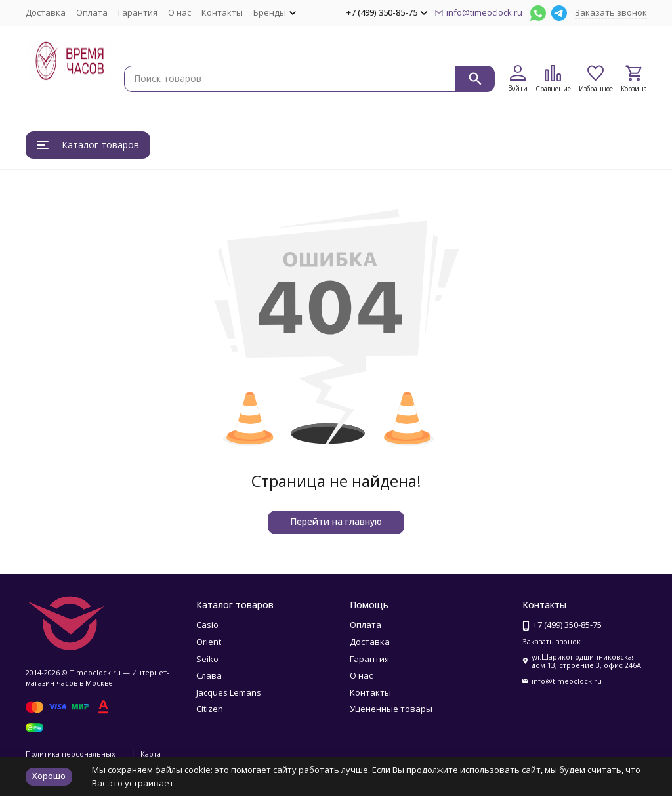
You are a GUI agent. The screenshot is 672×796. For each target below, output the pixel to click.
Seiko (207, 659)
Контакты (222, 12)
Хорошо (49, 776)
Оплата (92, 12)
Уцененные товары (391, 709)
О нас (179, 12)
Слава (209, 675)
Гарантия (138, 12)
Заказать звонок (611, 12)
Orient (209, 642)
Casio (207, 625)
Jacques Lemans (229, 692)
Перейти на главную (336, 521)
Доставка (46, 12)
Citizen (210, 709)
